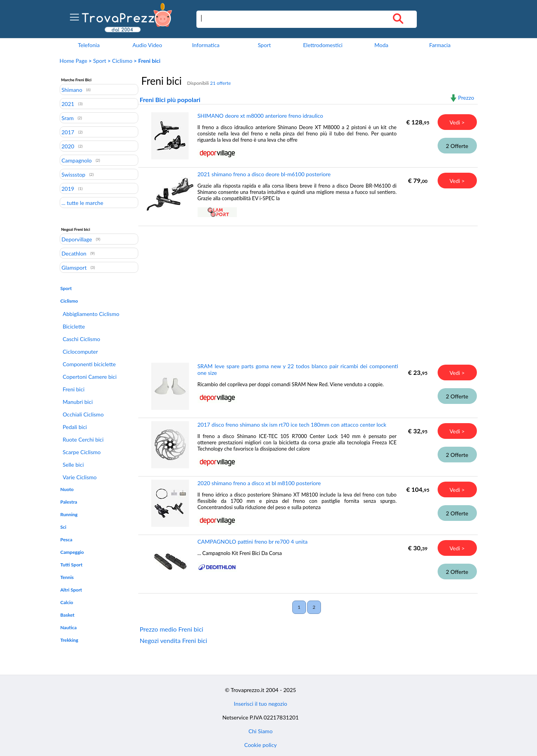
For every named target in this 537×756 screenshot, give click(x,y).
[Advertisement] (306, 289)
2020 (68, 146)
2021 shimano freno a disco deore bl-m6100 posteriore (264, 174)
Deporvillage (77, 239)
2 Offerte (457, 146)
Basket (68, 615)
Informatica (206, 45)
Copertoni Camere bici (90, 377)
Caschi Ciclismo (82, 339)
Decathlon (74, 253)
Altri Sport (71, 590)
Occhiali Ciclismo (83, 414)
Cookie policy (261, 745)
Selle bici (73, 465)
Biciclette (74, 326)
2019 (68, 188)
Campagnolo (77, 160)
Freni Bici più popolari (170, 100)
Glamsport (74, 267)
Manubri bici (78, 402)
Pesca (67, 540)
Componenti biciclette (89, 364)
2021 (68, 104)
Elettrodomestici (323, 45)
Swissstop (74, 174)
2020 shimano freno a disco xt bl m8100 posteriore (259, 483)
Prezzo (466, 98)
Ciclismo (122, 61)
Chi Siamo (260, 731)
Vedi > (457, 122)
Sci (63, 527)
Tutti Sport (71, 565)
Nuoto (67, 489)
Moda (381, 45)
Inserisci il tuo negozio (260, 704)
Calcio (67, 602)
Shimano (72, 89)
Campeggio (72, 552)
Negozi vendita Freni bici (174, 640)
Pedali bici (75, 427)
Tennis (67, 577)
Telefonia (89, 45)
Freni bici (74, 389)
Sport (264, 45)
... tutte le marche (82, 203)
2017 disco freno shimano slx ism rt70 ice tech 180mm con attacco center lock (292, 425)
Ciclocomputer (81, 352)
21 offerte (221, 83)
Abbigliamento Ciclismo (91, 314)
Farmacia (440, 45)
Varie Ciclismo (80, 477)
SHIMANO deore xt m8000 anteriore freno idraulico (260, 116)
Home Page (74, 61)
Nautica (69, 627)
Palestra (69, 502)
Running (69, 514)
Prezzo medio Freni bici (172, 629)
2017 (68, 132)
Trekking (70, 640)
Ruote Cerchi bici (83, 439)
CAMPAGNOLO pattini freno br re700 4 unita (253, 541)
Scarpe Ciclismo (82, 452)
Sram (68, 118)
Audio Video (147, 45)
